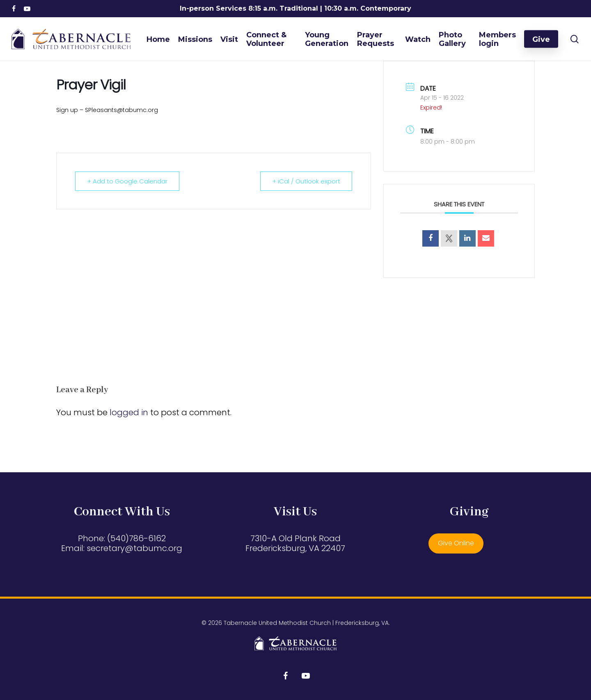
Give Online (456, 543)
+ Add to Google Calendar (127, 181)
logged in (129, 412)
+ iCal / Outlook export (306, 181)
